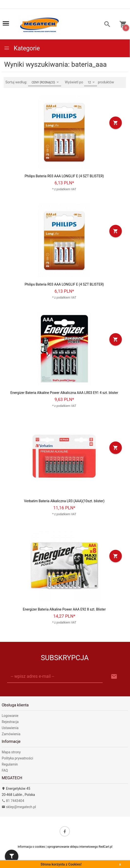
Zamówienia (11, 734)
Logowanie (10, 716)
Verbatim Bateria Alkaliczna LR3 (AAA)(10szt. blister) (64, 501)
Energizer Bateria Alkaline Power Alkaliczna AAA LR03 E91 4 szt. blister (64, 393)
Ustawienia (10, 728)
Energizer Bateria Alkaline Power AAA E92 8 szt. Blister (64, 609)
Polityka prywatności (17, 758)
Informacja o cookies (31, 847)
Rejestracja (10, 722)
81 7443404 (13, 801)
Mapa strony (11, 752)
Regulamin (10, 764)
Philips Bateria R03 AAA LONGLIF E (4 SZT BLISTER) (64, 176)
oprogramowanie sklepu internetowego (73, 847)
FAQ (5, 770)
